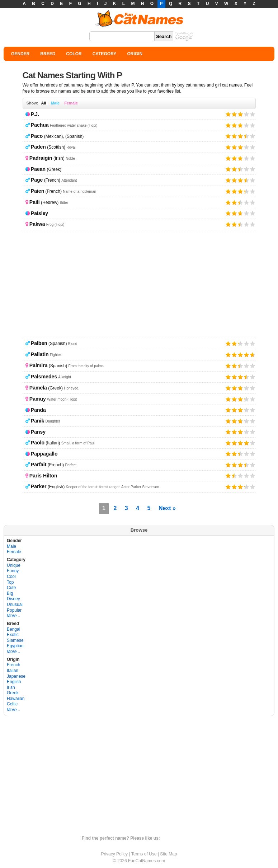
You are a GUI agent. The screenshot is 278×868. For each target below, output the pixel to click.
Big (10, 593)
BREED (48, 54)
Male (55, 103)
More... (13, 616)
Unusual (15, 605)
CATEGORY (105, 54)
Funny (13, 571)
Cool (11, 577)
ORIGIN (135, 54)
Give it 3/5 (241, 114)
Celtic (12, 704)
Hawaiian (16, 699)
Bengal (13, 629)
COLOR (74, 54)
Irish (11, 687)
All (44, 103)
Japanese (16, 676)
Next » (167, 508)
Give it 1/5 (228, 114)
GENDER (20, 54)
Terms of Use (144, 854)
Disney (13, 599)
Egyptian (15, 646)
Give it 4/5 (247, 114)
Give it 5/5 (253, 114)
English (14, 682)
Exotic (13, 635)
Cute (11, 588)
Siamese (15, 640)
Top (10, 582)
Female (71, 103)
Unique (14, 565)
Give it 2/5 (234, 114)
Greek (13, 693)
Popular (14, 610)
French (13, 665)
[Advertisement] (139, 284)
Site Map (168, 854)
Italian (13, 671)
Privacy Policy (114, 854)
